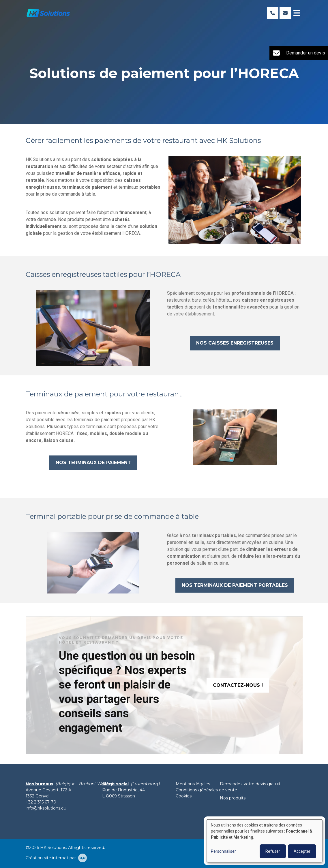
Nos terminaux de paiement (93, 465)
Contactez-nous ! (238, 688)
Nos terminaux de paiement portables (235, 588)
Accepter (302, 851)
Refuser (273, 851)
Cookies (184, 796)
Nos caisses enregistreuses (235, 346)
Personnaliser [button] (223, 851)
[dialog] (265, 841)
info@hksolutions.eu (46, 808)
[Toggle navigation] (297, 13)
